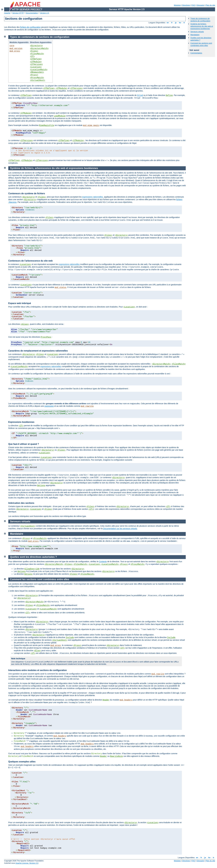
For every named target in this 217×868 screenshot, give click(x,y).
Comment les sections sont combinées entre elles (201, 44)
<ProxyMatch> (37, 78)
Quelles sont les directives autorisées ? (33, 557)
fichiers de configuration (30, 27)
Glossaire (200, 5)
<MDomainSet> (37, 72)
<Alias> (25, 324)
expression (49, 406)
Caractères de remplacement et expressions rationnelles (38, 351)
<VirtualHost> (38, 80)
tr (184, 23)
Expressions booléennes (21, 422)
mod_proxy (15, 51)
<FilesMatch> (37, 54)
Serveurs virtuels (197, 32)
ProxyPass (46, 337)
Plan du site (210, 5)
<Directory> (36, 46)
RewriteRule (116, 756)
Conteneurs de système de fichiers (27, 193)
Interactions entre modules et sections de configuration (38, 670)
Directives (186, 5)
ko (180, 23)
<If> (32, 56)
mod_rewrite (87, 406)
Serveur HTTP (18, 13)
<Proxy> (34, 75)
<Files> (34, 51)
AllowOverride (32, 569)
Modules (177, 5)
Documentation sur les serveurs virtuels (120, 529)
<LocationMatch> (39, 70)
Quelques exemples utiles (22, 762)
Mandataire (195, 35)
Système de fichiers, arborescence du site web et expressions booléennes (202, 26)
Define (169, 95)
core (12, 46)
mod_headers (126, 700)
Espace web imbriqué (20, 303)
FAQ (193, 5)
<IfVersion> (36, 64)
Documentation (32, 13)
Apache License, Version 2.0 (27, 863)
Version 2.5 (44, 13)
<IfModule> (36, 62)
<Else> (37, 651)
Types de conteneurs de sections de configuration (200, 20)
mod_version (16, 48)
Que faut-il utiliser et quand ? (24, 444)
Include (70, 638)
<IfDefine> (36, 59)
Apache (7, 13)
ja (176, 23)
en (168, 23)
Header (106, 700)
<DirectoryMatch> (39, 48)
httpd (140, 95)
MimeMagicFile (47, 125)
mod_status (60, 287)
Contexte (103, 562)
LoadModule (60, 116)
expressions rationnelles (92, 197)
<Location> (36, 67)
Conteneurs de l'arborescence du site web (30, 261)
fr (172, 23)
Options (41, 485)
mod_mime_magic (91, 125)
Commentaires (196, 53)
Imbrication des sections (21, 503)
